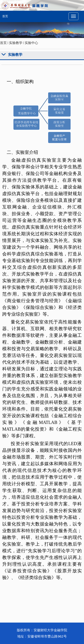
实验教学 (16, 43)
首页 (5, 16)
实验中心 (31, 43)
